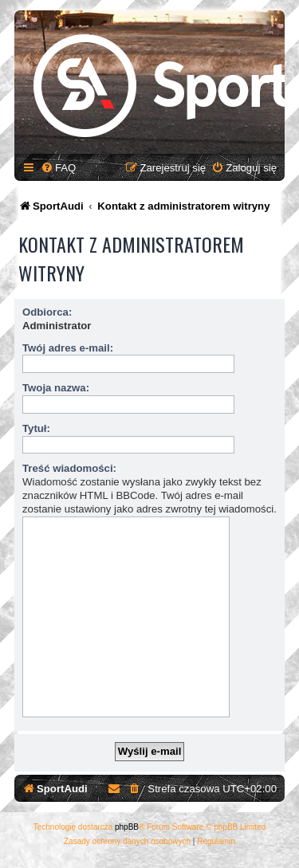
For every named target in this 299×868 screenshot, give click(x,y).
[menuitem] (58, 168)
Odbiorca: (47, 312)
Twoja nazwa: (56, 388)
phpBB (127, 827)
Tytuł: (36, 428)
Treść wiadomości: (69, 468)
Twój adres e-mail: (68, 348)
